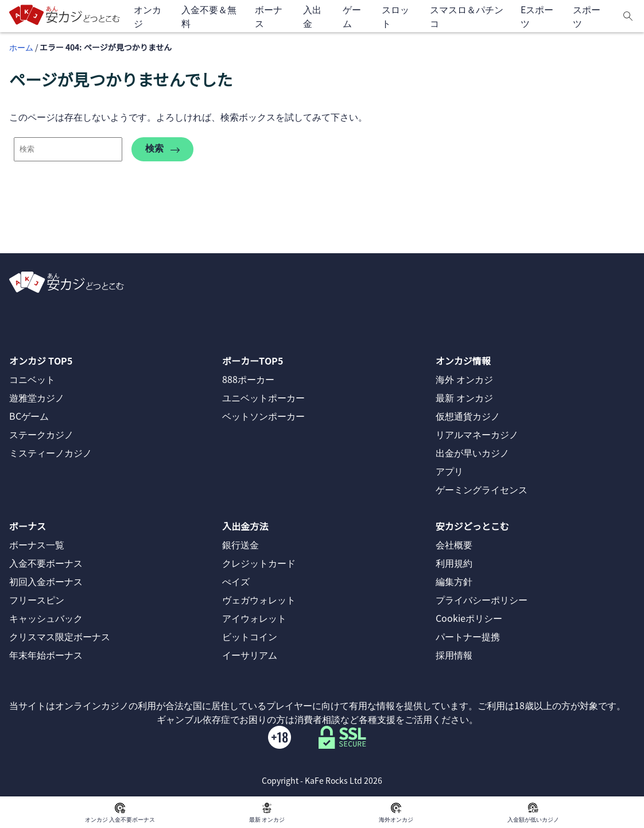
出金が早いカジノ (472, 452)
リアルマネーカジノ (477, 434)
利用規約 (454, 563)
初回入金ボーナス (46, 581)
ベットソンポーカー (263, 416)
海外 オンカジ (464, 379)
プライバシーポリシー (482, 599)
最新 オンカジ (267, 812)
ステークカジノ (41, 434)
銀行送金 (240, 544)
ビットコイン (250, 636)
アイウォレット (254, 618)
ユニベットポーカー (263, 397)
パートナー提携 (468, 636)
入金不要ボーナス (46, 563)
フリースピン (37, 599)
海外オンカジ (396, 812)
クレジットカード (259, 563)
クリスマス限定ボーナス (60, 636)
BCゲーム (29, 416)
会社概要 (454, 544)
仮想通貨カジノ (468, 416)
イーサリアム (250, 655)
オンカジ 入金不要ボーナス (120, 812)
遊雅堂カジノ (37, 397)
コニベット (32, 379)
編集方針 (454, 581)
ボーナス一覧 (37, 544)
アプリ (449, 471)
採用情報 (454, 655)
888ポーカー (248, 379)
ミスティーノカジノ (51, 452)
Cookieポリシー (469, 618)
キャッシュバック (46, 618)
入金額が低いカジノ (533, 812)
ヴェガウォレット (259, 599)
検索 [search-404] (162, 149)
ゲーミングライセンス (482, 489)
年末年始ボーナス (46, 655)
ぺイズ (236, 581)
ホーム (21, 47)
